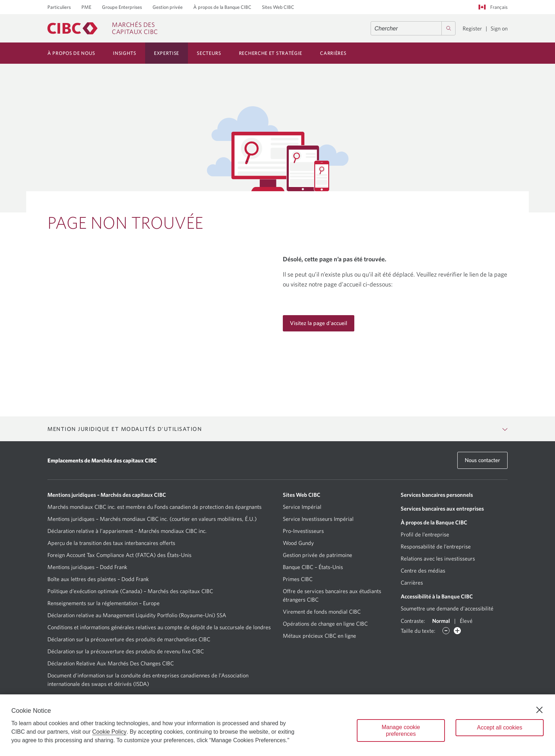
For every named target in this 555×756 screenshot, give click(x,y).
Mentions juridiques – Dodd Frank (87, 567)
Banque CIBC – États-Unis (313, 567)
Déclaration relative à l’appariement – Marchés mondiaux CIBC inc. (127, 531)
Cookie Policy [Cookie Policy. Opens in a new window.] (110, 732)
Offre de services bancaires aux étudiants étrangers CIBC (332, 595)
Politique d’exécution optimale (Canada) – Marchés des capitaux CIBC (130, 591)
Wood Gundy (298, 543)
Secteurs (209, 53)
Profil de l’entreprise (425, 534)
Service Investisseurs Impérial (318, 519)
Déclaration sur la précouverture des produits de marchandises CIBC (129, 639)
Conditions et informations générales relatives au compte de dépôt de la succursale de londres (159, 627)
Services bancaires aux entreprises (442, 508)
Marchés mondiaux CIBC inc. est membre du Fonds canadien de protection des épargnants (155, 507)
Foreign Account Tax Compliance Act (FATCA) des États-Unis (119, 555)
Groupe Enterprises (122, 7)
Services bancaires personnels (437, 495)
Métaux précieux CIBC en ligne (319, 636)
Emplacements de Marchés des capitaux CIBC (102, 460)
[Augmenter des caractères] (457, 631)
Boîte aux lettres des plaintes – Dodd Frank (98, 579)
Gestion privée (168, 7)
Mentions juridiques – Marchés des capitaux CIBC (107, 495)
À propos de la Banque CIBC (222, 7)
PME (86, 7)
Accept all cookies (499, 727)
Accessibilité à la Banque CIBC (437, 596)
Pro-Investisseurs (303, 531)
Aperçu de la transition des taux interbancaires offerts (111, 543)
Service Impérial (302, 507)
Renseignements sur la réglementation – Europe (104, 603)
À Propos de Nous (71, 53)
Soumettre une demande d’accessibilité (447, 608)
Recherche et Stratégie (271, 53)
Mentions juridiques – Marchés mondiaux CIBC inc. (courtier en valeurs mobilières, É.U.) (152, 519)
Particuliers (59, 7)
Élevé (466, 621)
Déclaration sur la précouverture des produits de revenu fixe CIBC (126, 651)
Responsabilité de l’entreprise (436, 546)
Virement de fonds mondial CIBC (322, 612)
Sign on (499, 28)
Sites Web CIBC (278, 7)
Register (472, 28)
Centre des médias (423, 570)
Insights (125, 53)
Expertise (167, 53)
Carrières (333, 53)
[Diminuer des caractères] (446, 631)
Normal (441, 621)
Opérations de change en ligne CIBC (325, 624)
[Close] (539, 710)
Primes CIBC (298, 579)
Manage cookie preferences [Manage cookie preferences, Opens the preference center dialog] (401, 731)
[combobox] (413, 28)
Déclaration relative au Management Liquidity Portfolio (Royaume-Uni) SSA (137, 615)
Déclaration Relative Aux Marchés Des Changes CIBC (111, 663)
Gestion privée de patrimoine (317, 555)
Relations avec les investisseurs (438, 558)
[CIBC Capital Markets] (103, 28)
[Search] (448, 28)
